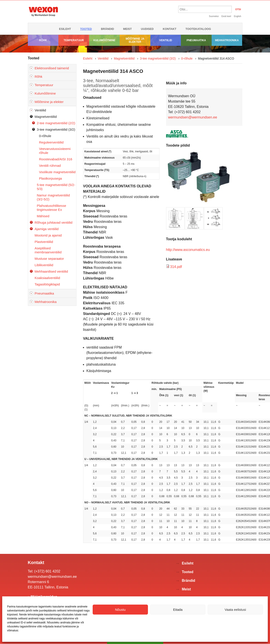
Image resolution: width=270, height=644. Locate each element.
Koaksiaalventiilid (47, 278)
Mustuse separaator (49, 259)
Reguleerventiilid (51, 142)
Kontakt (170, 29)
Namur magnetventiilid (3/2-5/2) (53, 197)
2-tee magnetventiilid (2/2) (56, 123)
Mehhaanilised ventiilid (51, 271)
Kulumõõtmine (104, 40)
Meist (127, 29)
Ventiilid (166, 40)
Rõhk (43, 40)
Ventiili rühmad (50, 166)
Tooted (86, 29)
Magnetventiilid (46, 117)
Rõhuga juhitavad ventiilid (54, 222)
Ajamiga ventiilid (47, 229)
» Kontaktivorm (41, 603)
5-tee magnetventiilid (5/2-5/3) (56, 187)
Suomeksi (214, 16)
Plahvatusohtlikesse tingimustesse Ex (52, 208)
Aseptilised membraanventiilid (48, 250)
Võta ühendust (135, 640)
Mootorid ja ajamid (48, 235)
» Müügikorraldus (43, 597)
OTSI (238, 9)
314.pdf (176, 267)
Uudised (147, 29)
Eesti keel (226, 16)
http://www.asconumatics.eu (188, 250)
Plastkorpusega (51, 178)
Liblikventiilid (44, 265)
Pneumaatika (196, 40)
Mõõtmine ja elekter (135, 40)
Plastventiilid (44, 242)
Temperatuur (74, 40)
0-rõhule (45, 136)
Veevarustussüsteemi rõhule (55, 151)
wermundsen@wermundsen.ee (193, 117)
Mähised (43, 216)
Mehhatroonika (227, 40)
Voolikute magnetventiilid (57, 172)
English (238, 16)
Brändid (108, 29)
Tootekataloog (198, 29)
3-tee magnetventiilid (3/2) (56, 129)
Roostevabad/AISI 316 (56, 159)
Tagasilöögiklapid (47, 284)
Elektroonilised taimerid (52, 68)
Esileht (65, 29)
